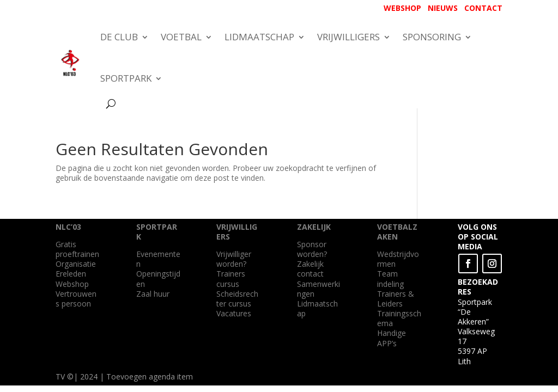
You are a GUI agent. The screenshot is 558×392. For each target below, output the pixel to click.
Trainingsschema (399, 318)
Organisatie (76, 264)
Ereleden (71, 274)
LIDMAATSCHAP (259, 37)
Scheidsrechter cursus (237, 299)
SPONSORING (432, 37)
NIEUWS (443, 8)
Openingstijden (158, 278)
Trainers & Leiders (396, 299)
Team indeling (390, 278)
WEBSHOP (402, 8)
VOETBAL (181, 37)
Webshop (72, 284)
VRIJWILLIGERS (348, 37)
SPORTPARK (126, 78)
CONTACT (483, 8)
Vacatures (234, 313)
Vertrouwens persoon (76, 299)
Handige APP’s (392, 338)
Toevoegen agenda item (150, 376)
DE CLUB (119, 37)
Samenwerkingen (319, 289)
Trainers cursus (231, 278)
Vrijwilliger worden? (234, 259)
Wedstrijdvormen (398, 259)
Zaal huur (153, 294)
